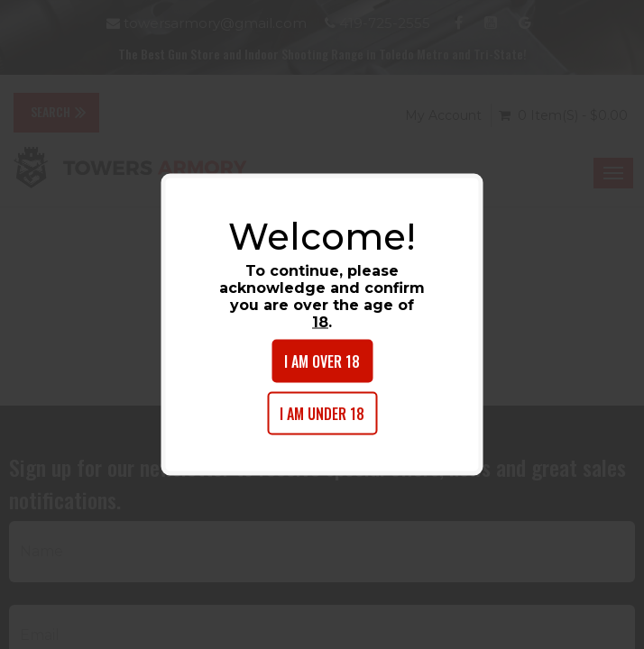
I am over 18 (322, 361)
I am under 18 (322, 414)
